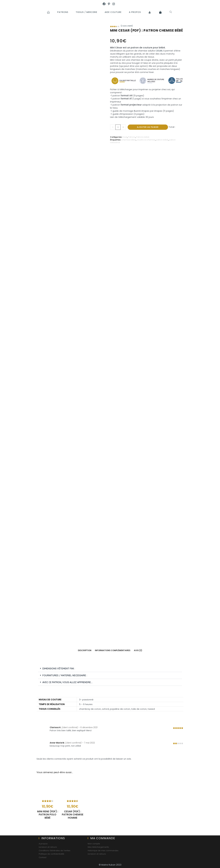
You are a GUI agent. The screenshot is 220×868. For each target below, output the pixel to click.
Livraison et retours (48, 847)
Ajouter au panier (148, 127)
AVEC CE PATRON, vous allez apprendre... (67, 682)
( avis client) (127, 26)
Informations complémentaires (113, 650)
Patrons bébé (143, 137)
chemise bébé (129, 140)
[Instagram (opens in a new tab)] (115, 4)
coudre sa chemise (146, 140)
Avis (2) (138, 650)
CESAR (159, 51)
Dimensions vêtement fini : (59, 669)
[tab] (85, 651)
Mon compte (94, 844)
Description (85, 650)
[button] (110, 669)
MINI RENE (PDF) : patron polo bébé (48, 815)
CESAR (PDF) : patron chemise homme (73, 815)
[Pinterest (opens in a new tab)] (110, 4)
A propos (43, 844)
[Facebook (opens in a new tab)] (105, 4)
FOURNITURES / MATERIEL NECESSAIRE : (65, 675)
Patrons (132, 137)
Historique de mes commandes (103, 850)
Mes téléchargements (98, 847)
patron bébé (162, 140)
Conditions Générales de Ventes (55, 850)
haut (125, 137)
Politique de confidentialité (51, 854)
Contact (43, 857)
